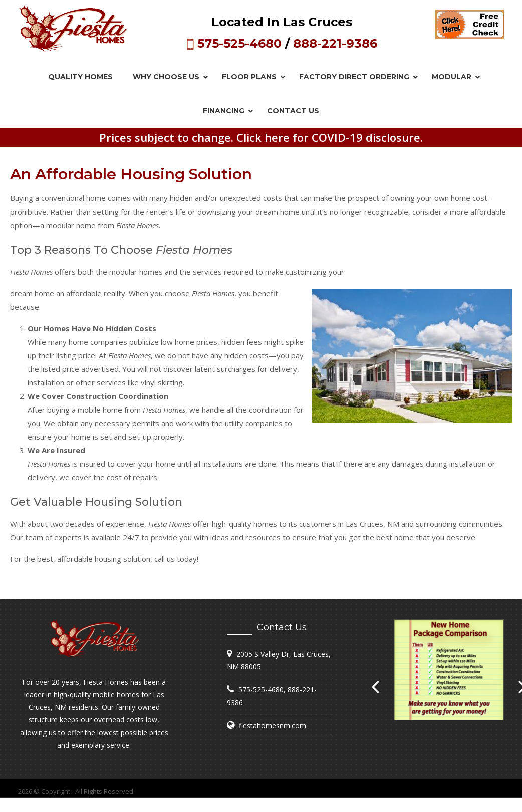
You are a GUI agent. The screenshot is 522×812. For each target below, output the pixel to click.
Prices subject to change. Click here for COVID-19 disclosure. (261, 137)
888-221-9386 (335, 43)
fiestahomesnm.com (273, 726)
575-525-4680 (239, 43)
